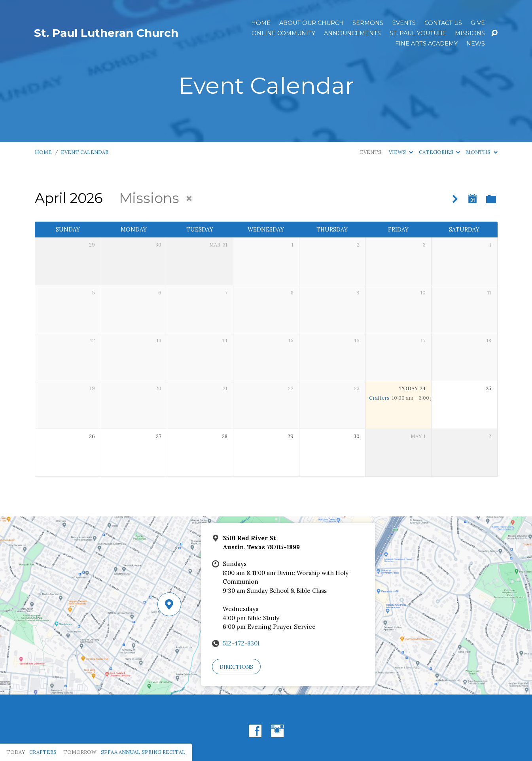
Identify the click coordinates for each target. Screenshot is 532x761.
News (476, 44)
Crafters (379, 398)
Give (478, 23)
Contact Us (443, 23)
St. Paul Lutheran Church (106, 33)
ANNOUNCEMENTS (352, 33)
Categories (439, 152)
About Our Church (311, 23)
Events (404, 23)
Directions (236, 667)
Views (401, 152)
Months (482, 152)
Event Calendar (85, 152)
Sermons (368, 23)
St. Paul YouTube (418, 33)
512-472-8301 (241, 643)
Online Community (283, 33)
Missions (470, 33)
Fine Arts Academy (426, 44)
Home (261, 23)
